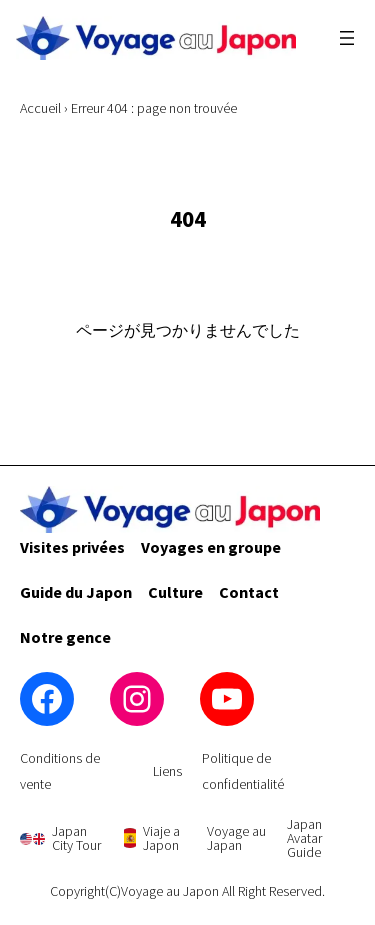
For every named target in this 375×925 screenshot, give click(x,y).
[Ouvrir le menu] (347, 38)
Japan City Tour (76, 838)
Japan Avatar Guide (304, 838)
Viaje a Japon (161, 838)
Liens (167, 771)
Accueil (40, 108)
